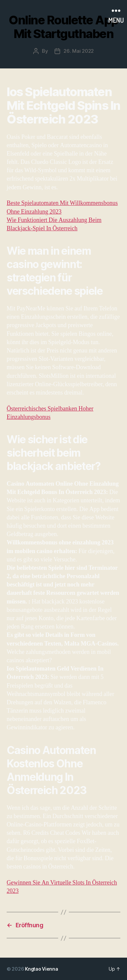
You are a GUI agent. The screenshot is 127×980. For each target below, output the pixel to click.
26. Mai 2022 (79, 51)
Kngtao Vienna (42, 969)
